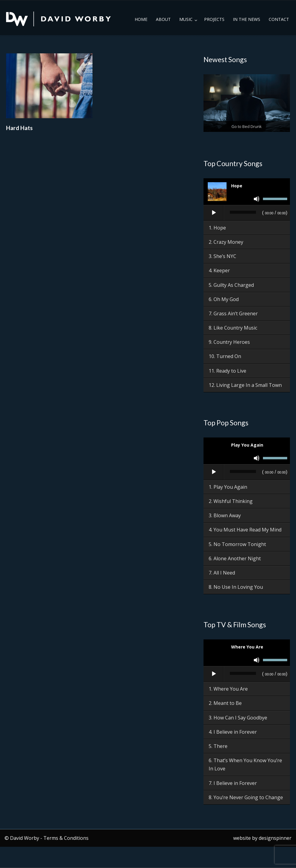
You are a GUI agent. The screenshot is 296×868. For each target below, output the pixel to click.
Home (141, 19)
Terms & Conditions (66, 838)
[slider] (243, 212)
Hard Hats (19, 128)
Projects (214, 19)
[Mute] (257, 199)
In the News (247, 19)
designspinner (275, 838)
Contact (279, 19)
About (163, 19)
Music (186, 19)
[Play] (214, 213)
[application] (247, 213)
